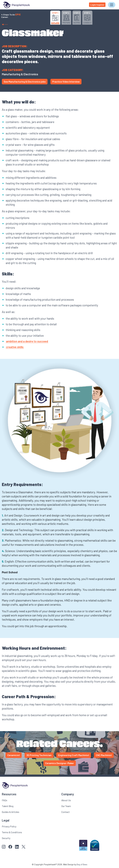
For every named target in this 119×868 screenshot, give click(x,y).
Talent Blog (8, 806)
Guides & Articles (11, 812)
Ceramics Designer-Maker (60, 763)
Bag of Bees (82, 864)
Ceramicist (14, 755)
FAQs (5, 800)
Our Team (66, 806)
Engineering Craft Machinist (74, 755)
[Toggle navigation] (112, 5)
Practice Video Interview (66, 81)
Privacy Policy (9, 826)
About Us (66, 800)
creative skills (15, 347)
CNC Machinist (104, 755)
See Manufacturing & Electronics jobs (25, 81)
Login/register (97, 5)
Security (6, 838)
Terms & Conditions (12, 832)
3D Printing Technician (39, 755)
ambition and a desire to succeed (27, 341)
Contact (65, 812)
